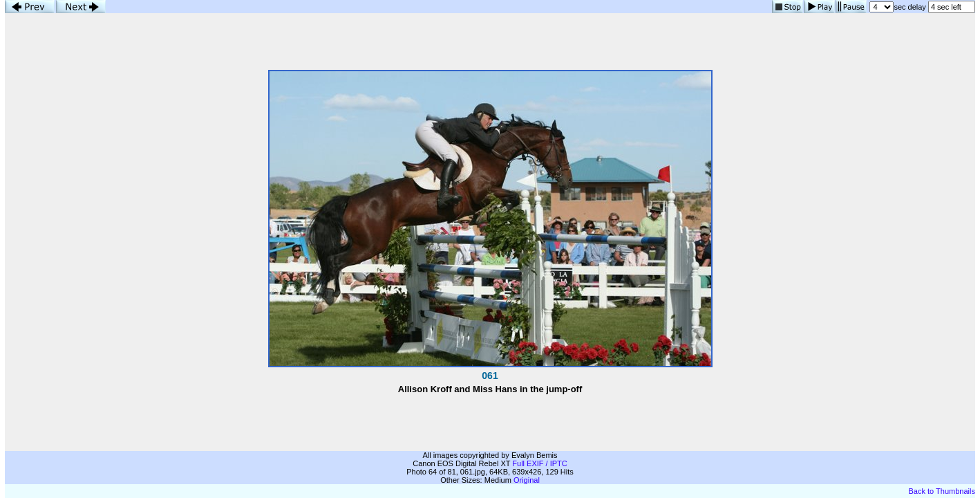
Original (527, 480)
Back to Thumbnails (942, 491)
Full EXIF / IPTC (539, 463)
